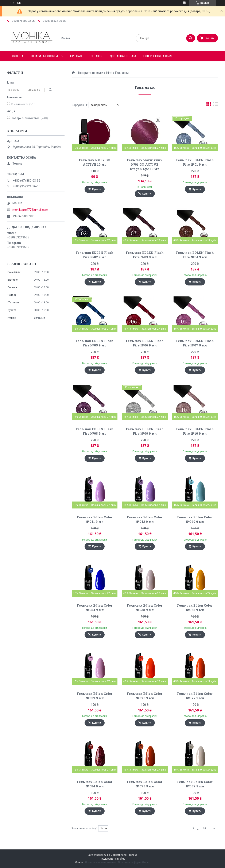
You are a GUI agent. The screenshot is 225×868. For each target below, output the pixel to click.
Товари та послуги (44, 56)
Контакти (96, 56)
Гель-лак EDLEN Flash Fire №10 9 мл (195, 431)
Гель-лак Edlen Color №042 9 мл (145, 519)
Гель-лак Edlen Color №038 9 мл (145, 608)
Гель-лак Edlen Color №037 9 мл (195, 784)
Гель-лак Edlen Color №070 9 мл (145, 696)
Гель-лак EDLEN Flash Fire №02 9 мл (95, 255)
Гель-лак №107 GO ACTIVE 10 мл (95, 162)
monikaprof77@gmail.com (30, 210)
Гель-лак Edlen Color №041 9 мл (95, 519)
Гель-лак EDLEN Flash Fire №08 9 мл (95, 431)
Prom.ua (133, 855)
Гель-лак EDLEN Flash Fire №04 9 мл (195, 255)
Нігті (109, 73)
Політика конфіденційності (134, 863)
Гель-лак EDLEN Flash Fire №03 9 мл (145, 255)
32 (205, 828)
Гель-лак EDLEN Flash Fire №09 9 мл (145, 431)
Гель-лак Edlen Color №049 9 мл (195, 519)
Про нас (76, 56)
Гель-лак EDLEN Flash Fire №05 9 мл (95, 343)
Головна (17, 56)
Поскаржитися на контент (101, 863)
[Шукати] (191, 38)
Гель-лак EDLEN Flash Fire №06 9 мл (145, 343)
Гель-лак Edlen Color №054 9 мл (95, 608)
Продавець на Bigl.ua (112, 859)
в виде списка (216, 105)
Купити (97, 189)
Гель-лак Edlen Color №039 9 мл (95, 696)
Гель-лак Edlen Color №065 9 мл (195, 608)
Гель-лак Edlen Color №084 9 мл (95, 784)
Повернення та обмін (158, 56)
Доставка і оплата (123, 56)
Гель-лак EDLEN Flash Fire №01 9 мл (195, 162)
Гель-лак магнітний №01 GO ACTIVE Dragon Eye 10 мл (145, 164)
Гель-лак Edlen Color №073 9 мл (145, 784)
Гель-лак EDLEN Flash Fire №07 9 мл (195, 343)
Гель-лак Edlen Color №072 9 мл (195, 696)
